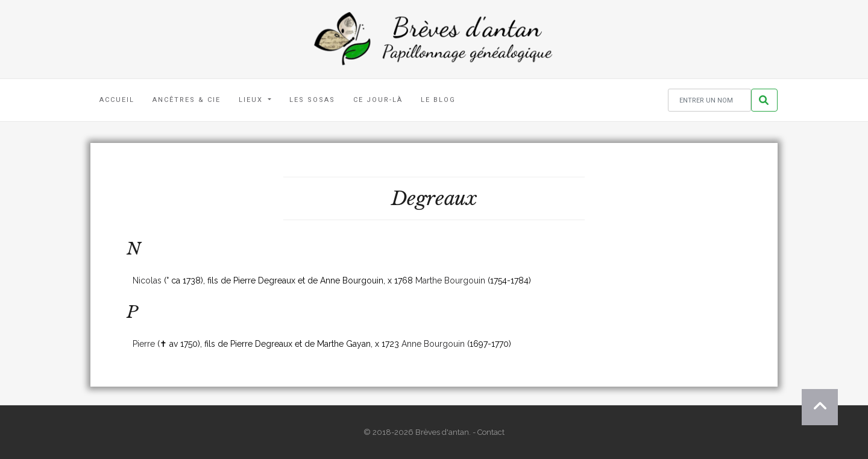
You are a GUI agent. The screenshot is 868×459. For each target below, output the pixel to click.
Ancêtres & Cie (187, 100)
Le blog (438, 100)
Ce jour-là (378, 100)
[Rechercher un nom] (709, 100)
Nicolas (147, 280)
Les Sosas (312, 100)
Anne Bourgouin (433, 344)
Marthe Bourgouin (450, 280)
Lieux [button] (252, 100)
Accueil (117, 100)
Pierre (144, 344)
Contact (491, 432)
